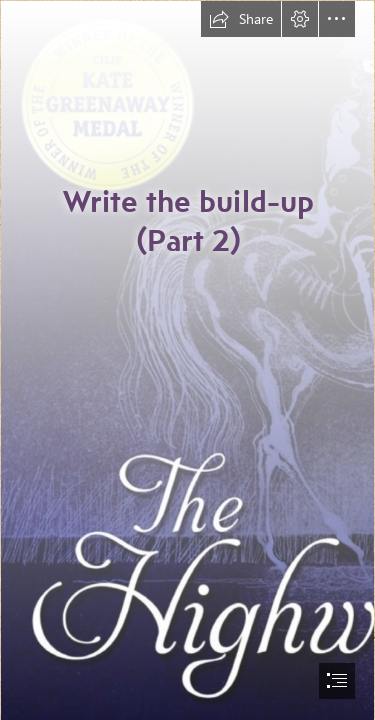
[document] (187, 360)
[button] (241, 19)
